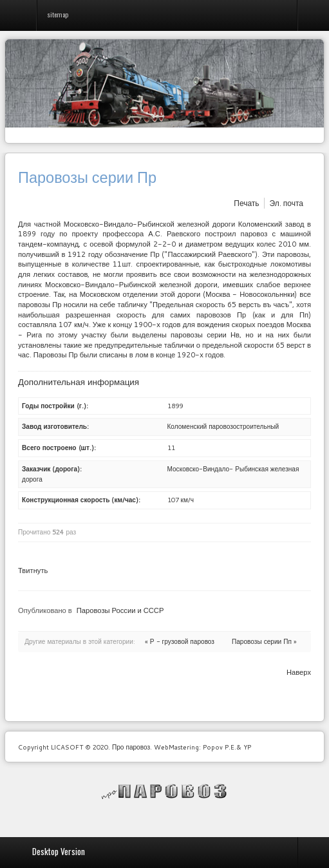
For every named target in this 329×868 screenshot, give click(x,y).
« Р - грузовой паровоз (180, 641)
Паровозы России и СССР (120, 610)
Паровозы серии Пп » (264, 641)
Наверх (299, 672)
